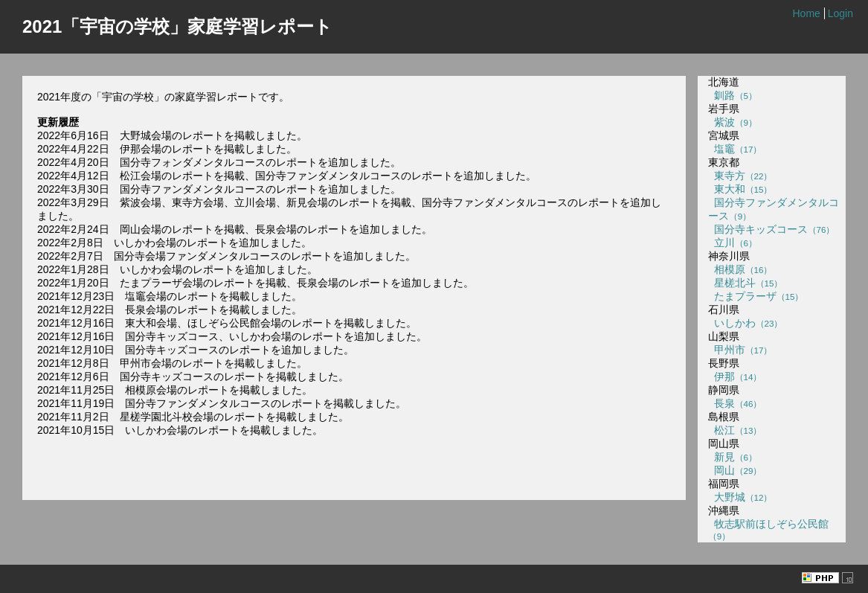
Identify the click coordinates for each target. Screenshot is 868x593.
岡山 (735, 470)
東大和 (740, 189)
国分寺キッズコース (772, 229)
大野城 (740, 497)
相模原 (740, 269)
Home (806, 13)
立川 (733, 243)
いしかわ (746, 323)
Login (840, 13)
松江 (735, 430)
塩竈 (735, 149)
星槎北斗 (746, 283)
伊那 (735, 376)
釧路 (733, 95)
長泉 (735, 403)
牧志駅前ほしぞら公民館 (768, 529)
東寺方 (740, 176)
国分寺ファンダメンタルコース (774, 209)
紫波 (733, 122)
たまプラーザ (756, 296)
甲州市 (740, 350)
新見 (733, 457)
